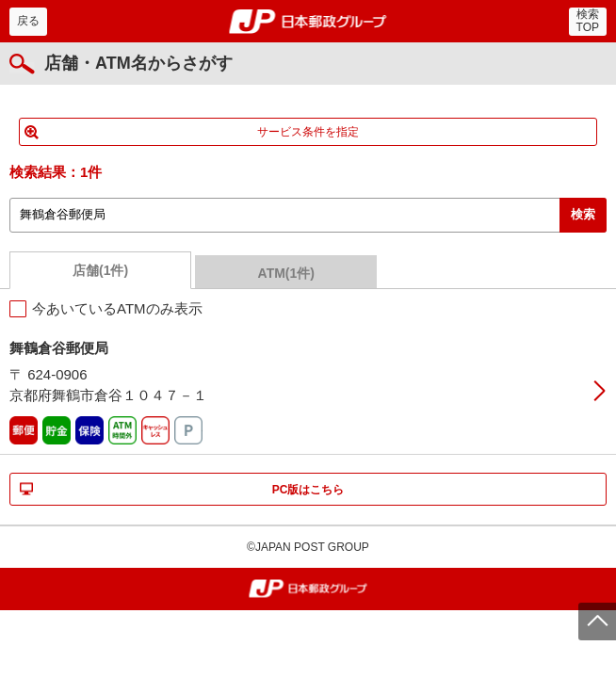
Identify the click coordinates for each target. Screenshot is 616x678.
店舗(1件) (100, 270)
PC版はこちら (308, 490)
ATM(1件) (286, 273)
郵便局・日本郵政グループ (308, 22)
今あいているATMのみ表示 (117, 308)
